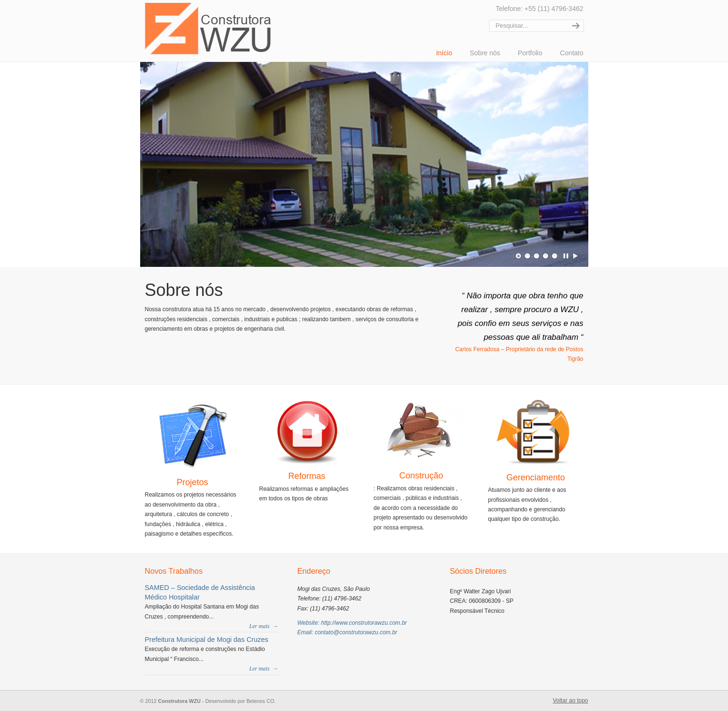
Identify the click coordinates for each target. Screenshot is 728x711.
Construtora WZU (208, 29)
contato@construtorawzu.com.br (356, 632)
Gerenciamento (536, 477)
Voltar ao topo (570, 701)
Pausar (566, 256)
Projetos (192, 482)
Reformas (307, 476)
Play (575, 256)
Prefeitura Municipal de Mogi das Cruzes (207, 640)
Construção (421, 476)
